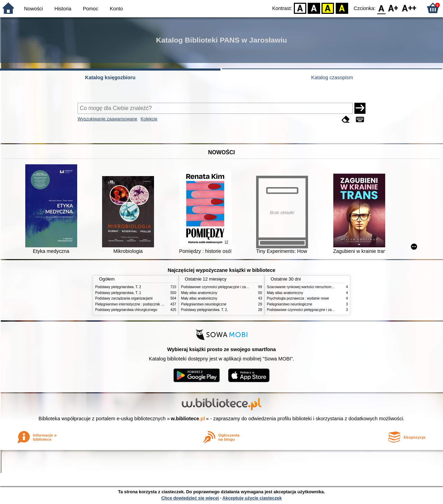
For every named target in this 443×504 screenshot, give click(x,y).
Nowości (34, 9)
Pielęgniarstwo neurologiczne (204, 304)
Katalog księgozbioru (110, 77)
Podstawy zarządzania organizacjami (124, 298)
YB (328, 8)
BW (314, 8)
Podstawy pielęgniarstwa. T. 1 (118, 293)
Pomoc (91, 9)
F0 (381, 8)
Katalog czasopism (332, 77)
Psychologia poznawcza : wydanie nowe (298, 298)
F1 (393, 8)
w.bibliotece (188, 419)
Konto (116, 9)
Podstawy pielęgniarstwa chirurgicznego (126, 310)
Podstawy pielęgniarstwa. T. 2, (204, 310)
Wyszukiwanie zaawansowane (107, 119)
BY (342, 8)
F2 (409, 8)
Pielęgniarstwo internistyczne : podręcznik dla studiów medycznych (147, 304)
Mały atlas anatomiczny (199, 293)
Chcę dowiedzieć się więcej (190, 498)
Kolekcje (149, 119)
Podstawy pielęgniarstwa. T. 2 (118, 287)
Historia (63, 9)
